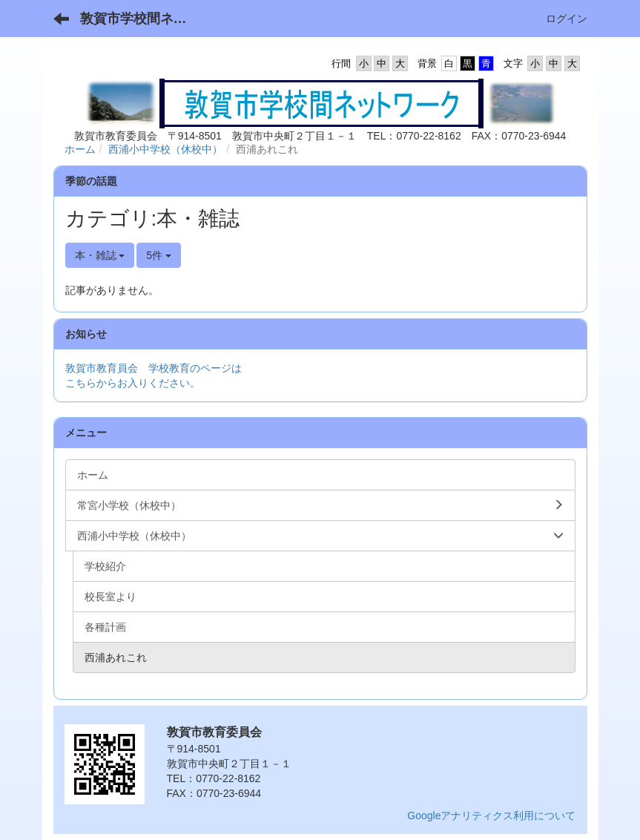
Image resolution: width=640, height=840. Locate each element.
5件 (159, 255)
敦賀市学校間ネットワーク (143, 19)
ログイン (567, 19)
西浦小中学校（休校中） (165, 149)
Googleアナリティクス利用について (491, 816)
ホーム (80, 149)
